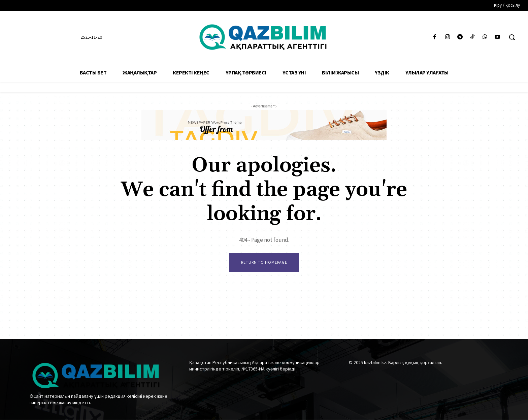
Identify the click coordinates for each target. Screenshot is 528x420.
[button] (512, 37)
